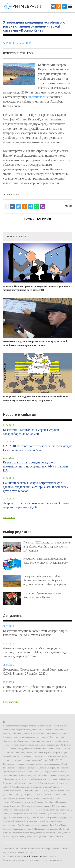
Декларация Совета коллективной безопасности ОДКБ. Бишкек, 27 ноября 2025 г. (36, 671)
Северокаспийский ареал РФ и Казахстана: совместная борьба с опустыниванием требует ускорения (45, 580)
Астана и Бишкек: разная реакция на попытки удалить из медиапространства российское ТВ (37, 267)
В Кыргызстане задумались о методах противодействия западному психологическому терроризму (37, 377)
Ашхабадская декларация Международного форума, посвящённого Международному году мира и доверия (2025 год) (35, 652)
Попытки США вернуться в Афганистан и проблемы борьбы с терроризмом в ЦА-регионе (47, 547)
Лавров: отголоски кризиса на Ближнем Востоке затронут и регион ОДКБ (36, 505)
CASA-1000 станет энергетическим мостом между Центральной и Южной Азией (37, 448)
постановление (39, 97)
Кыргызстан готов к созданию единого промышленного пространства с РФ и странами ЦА (35, 466)
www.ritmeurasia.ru (32, 856)
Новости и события (18, 53)
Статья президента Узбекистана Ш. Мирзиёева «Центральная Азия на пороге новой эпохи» (35, 689)
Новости (20, 43)
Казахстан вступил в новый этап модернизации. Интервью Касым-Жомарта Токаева (35, 633)
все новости (9, 517)
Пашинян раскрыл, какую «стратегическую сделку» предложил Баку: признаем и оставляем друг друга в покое (36, 487)
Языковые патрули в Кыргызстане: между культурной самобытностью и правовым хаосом (37, 322)
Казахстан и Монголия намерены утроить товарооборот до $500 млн (31, 432)
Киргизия (14, 194)
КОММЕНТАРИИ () (37, 219)
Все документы (11, 702)
